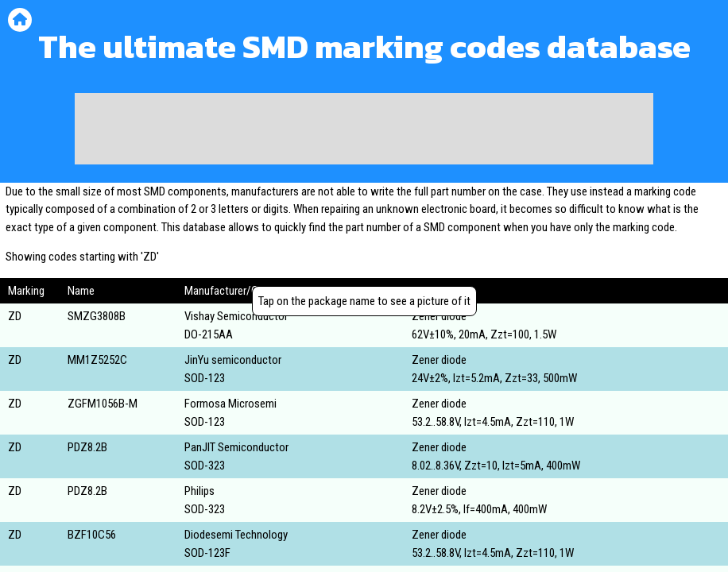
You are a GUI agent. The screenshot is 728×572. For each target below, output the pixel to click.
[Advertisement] (364, 129)
